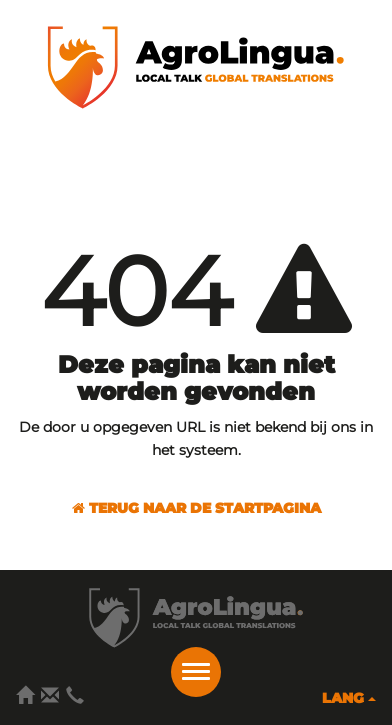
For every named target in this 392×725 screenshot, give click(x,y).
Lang (349, 698)
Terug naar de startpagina (196, 508)
